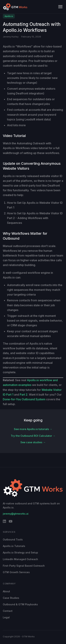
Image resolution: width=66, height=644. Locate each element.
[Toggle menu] (60, 7)
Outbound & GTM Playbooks (20, 604)
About (6, 591)
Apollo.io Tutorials (14, 546)
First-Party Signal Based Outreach (24, 566)
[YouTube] (11, 522)
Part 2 (24, 395)
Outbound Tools (13, 539)
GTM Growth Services (16, 572)
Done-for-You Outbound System (24, 399)
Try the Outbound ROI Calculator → (33, 436)
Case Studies (11, 598)
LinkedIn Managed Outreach (20, 559)
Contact (8, 611)
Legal (6, 617)
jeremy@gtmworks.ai (16, 514)
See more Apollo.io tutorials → (33, 429)
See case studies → (33, 442)
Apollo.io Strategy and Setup (20, 552)
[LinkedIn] (4, 522)
